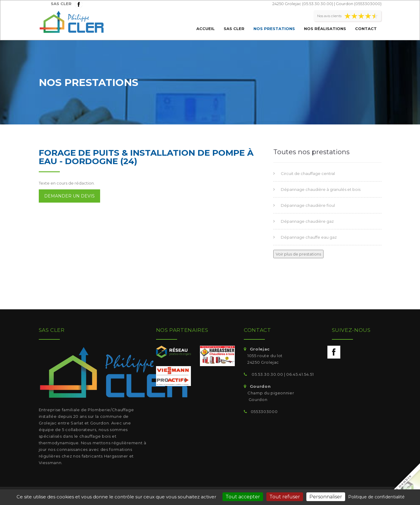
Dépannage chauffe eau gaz (309, 237)
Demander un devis (69, 196)
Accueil (205, 29)
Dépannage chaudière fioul (308, 205)
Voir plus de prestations (298, 254)
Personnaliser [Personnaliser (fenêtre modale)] (326, 497)
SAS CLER (234, 29)
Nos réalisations (325, 29)
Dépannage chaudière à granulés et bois (321, 189)
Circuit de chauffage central (308, 173)
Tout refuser (285, 497)
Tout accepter (243, 497)
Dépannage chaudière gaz (307, 221)
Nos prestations (274, 29)
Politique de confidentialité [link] (376, 497)
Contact (366, 29)
